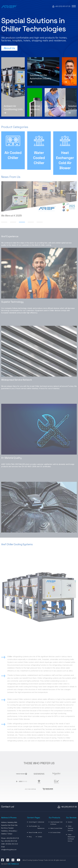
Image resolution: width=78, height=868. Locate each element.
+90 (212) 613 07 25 (63, 6)
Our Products (33, 826)
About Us (9, 48)
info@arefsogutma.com (9, 850)
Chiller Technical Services (70, 828)
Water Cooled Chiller (56, 828)
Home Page (32, 822)
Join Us (40, 832)
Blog (30, 837)
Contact (40, 837)
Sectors (70, 822)
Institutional (41, 822)
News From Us (33, 832)
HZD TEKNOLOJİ (13, 864)
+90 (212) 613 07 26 (10, 841)
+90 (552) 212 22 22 (11, 844)
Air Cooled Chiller (55, 832)
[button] (22, 223)
